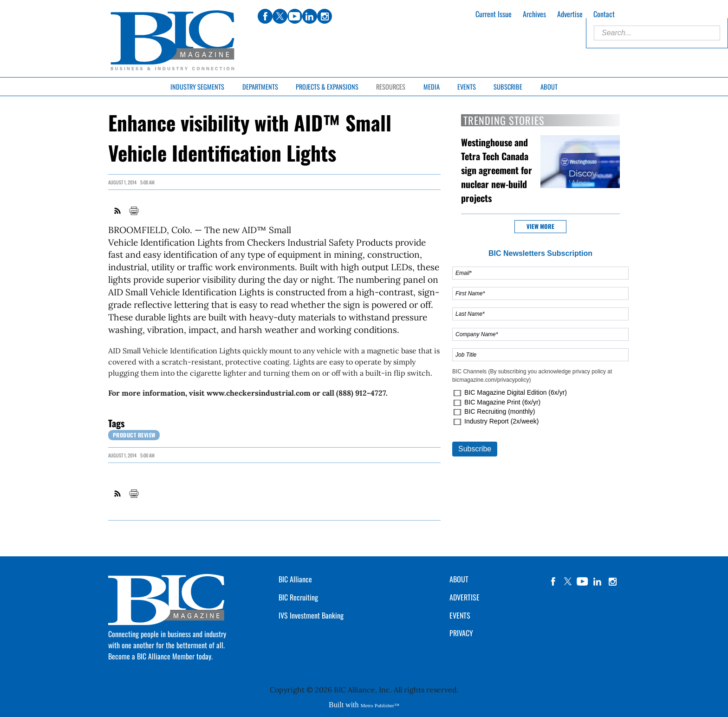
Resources (391, 87)
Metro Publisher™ (380, 705)
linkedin (598, 581)
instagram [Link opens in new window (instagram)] (325, 16)
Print (134, 211)
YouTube (583, 581)
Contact (604, 14)
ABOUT (459, 579)
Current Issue (494, 14)
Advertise (570, 14)
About (549, 87)
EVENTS (460, 615)
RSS (118, 211)
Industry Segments (197, 87)
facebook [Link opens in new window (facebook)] (265, 16)
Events (467, 87)
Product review (134, 435)
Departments (260, 87)
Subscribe (508, 87)
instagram (612, 581)
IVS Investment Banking (311, 615)
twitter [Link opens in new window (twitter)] (280, 16)
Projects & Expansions (327, 87)
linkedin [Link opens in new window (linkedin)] (310, 16)
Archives (534, 14)
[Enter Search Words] (657, 33)
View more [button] (540, 226)
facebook (553, 581)
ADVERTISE (465, 597)
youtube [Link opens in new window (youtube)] (295, 16)
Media (432, 87)
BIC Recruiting (298, 597)
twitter (568, 581)
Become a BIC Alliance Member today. (160, 656)
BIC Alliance (295, 579)
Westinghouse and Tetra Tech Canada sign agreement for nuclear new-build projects (497, 170)
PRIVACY (461, 633)
